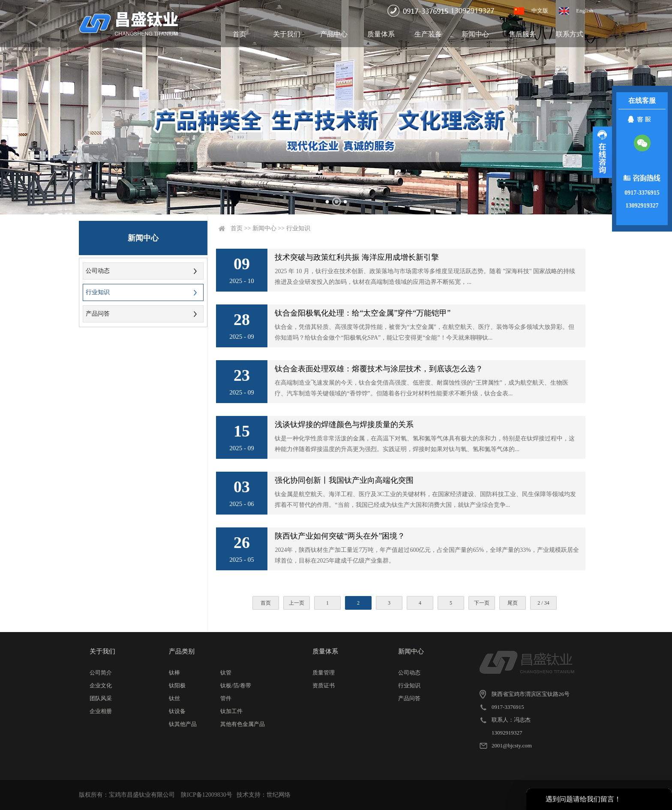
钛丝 (174, 698)
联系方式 (570, 34)
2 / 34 (543, 603)
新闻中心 (475, 34)
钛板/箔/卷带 (236, 685)
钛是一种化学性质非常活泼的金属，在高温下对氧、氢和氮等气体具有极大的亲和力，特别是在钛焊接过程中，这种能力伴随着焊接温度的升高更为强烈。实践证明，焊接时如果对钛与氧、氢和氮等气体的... (425, 444)
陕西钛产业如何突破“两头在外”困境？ (340, 536)
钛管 (226, 673)
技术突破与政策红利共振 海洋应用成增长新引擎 (357, 257)
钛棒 (174, 673)
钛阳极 (177, 685)
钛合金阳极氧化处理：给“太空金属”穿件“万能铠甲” (363, 313)
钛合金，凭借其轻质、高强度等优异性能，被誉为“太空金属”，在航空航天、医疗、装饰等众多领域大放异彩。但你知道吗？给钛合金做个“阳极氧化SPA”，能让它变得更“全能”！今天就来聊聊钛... (424, 332)
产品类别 (182, 651)
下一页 (482, 603)
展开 (602, 152)
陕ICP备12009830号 (207, 795)
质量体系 (381, 34)
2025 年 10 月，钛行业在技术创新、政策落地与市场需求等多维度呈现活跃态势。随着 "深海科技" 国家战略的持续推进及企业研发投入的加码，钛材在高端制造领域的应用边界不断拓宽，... (425, 277)
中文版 (540, 11)
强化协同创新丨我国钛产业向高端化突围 (344, 480)
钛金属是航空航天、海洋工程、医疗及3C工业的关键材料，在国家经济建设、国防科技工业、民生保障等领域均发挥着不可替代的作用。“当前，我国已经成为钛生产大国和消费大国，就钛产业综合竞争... (425, 500)
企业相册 (101, 711)
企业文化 (101, 685)
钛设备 (177, 711)
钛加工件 (231, 711)
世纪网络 (279, 795)
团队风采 (101, 698)
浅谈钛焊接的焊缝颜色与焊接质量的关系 (344, 425)
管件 (226, 698)
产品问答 (98, 314)
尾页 (513, 603)
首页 (240, 34)
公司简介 (101, 673)
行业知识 (98, 292)
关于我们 (287, 34)
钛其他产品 (183, 724)
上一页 (297, 603)
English (585, 11)
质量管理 (324, 673)
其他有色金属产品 (243, 724)
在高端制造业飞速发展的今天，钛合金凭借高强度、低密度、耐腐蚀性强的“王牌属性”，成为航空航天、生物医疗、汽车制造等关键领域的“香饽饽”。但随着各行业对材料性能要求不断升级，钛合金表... (421, 388)
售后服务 (522, 34)
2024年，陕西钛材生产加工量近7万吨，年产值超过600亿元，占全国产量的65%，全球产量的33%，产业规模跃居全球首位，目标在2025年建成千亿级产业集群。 (427, 555)
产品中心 (334, 34)
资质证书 (324, 685)
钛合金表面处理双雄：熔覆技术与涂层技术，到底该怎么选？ (379, 369)
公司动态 (98, 271)
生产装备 (428, 34)
